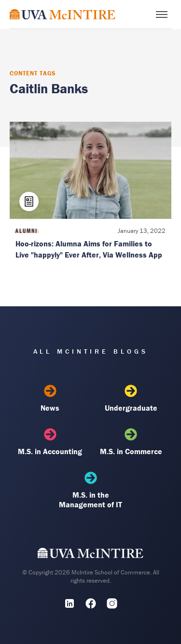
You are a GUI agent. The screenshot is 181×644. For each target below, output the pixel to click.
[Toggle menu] (162, 14)
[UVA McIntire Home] (90, 555)
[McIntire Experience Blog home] (63, 14)
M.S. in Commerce (131, 442)
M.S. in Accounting (50, 442)
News (50, 399)
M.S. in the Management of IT (90, 490)
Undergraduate (131, 399)
